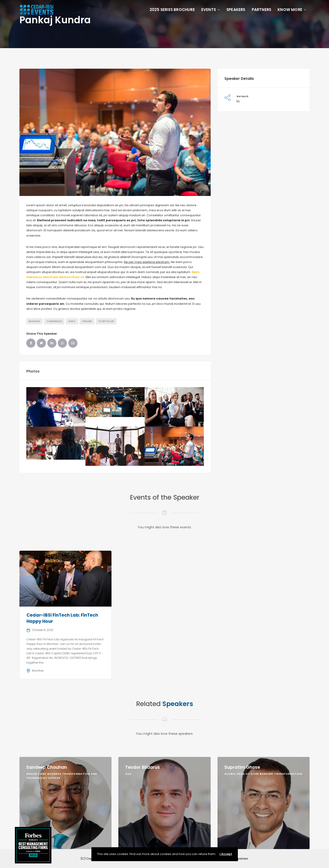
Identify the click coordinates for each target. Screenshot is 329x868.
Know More (292, 10)
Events (211, 10)
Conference (54, 321)
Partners (262, 10)
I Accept (226, 854)
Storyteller (106, 321)
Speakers (236, 10)
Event (72, 321)
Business (34, 321)
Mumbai (38, 671)
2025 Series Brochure (172, 10)
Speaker (87, 321)
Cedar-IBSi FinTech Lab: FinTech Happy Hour (62, 618)
